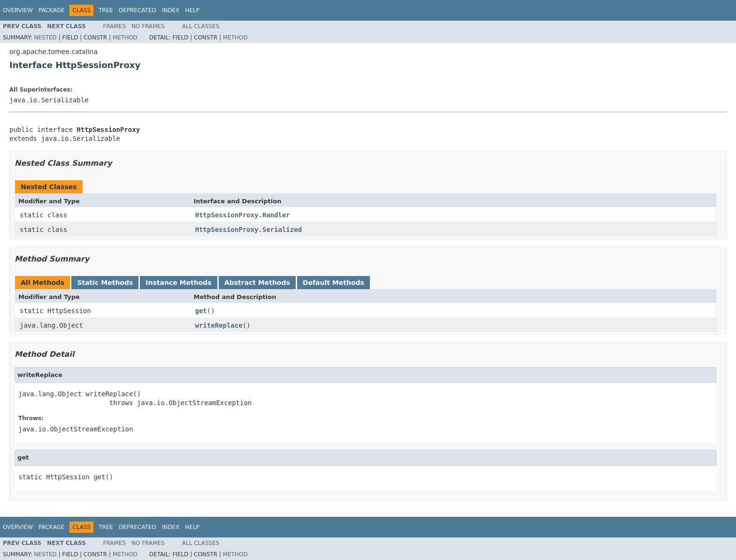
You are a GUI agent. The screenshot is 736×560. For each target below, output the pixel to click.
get (201, 311)
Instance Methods (178, 283)
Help (192, 10)
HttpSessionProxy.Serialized (249, 230)
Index (171, 10)
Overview (18, 10)
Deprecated (138, 10)
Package (51, 10)
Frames (115, 26)
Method (125, 38)
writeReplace (219, 325)
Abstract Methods (257, 283)
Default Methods (333, 283)
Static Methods (105, 283)
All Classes (201, 26)
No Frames (148, 26)
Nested (45, 38)
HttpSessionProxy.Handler (243, 215)
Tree (106, 10)
